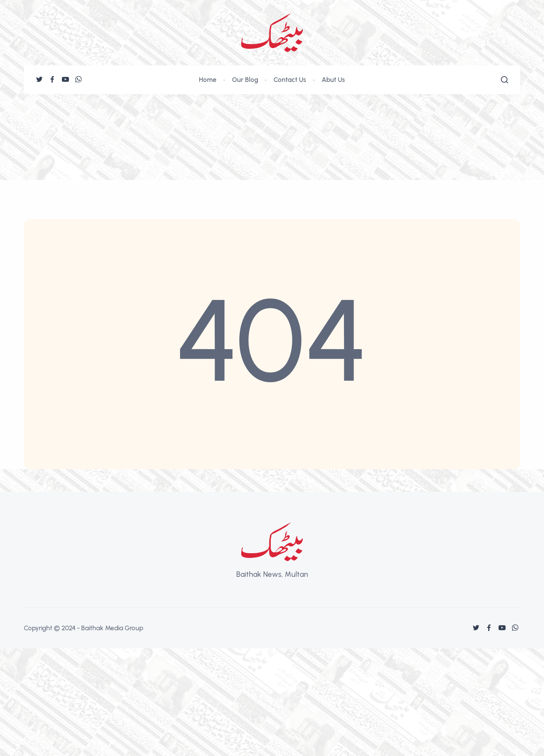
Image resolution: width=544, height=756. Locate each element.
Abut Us (333, 80)
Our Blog (245, 80)
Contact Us (290, 80)
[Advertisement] (272, 152)
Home (208, 80)
